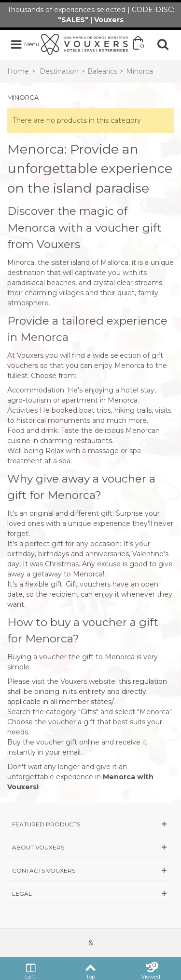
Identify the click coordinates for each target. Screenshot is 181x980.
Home (18, 71)
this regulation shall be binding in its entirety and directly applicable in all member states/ (87, 692)
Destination (59, 71)
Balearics (102, 71)
